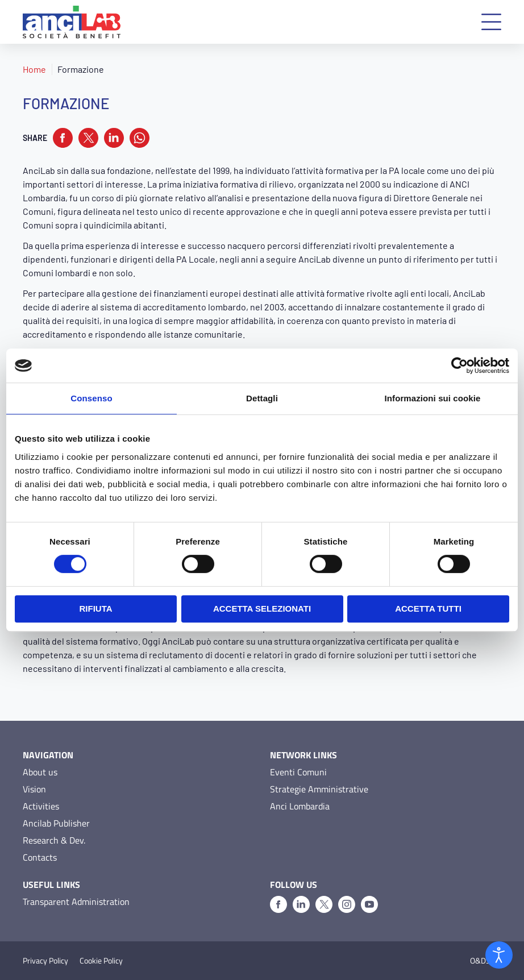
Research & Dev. (54, 840)
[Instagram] (347, 904)
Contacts (40, 857)
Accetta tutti (428, 609)
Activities (41, 806)
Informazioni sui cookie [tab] (433, 398)
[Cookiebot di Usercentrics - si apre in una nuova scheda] (459, 366)
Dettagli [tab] (262, 398)
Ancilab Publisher (56, 823)
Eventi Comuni (298, 772)
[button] (491, 22)
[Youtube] (369, 904)
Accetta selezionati (262, 609)
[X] (324, 904)
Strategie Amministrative (319, 789)
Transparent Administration (76, 902)
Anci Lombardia (300, 806)
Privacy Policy (45, 961)
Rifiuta (95, 609)
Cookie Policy (101, 961)
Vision (34, 789)
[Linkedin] (301, 904)
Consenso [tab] (91, 398)
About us (40, 772)
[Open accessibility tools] (499, 955)
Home (34, 69)
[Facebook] (278, 904)
